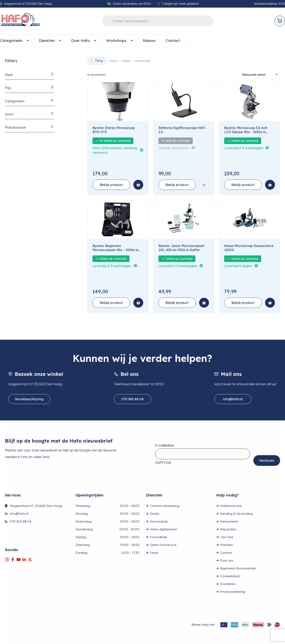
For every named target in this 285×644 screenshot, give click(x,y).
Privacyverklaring (233, 592)
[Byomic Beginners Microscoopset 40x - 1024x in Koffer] (118, 220)
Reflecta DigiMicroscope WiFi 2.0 (182, 130)
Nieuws (149, 41)
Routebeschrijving (29, 399)
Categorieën (14, 41)
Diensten (50, 41)
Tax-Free (227, 537)
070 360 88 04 (133, 399)
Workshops (120, 41)
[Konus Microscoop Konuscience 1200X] (250, 220)
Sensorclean (159, 521)
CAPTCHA (163, 463)
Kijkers (126, 61)
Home (113, 61)
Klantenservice (231, 506)
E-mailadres (165, 445)
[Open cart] (280, 21)
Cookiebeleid (230, 576)
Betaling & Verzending (236, 514)
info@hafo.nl (233, 399)
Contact (173, 41)
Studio (155, 514)
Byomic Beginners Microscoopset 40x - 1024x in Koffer (115, 248)
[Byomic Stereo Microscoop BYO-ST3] (118, 102)
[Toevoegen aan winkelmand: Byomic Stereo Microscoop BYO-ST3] (138, 185)
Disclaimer (228, 584)
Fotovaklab (159, 537)
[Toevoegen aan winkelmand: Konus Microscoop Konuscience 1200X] (270, 303)
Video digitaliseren (164, 529)
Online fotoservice (163, 545)
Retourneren (229, 521)
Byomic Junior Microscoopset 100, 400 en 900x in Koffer (181, 248)
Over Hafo (84, 41)
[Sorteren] (260, 75)
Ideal (154, 553)
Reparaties (228, 529)
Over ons (227, 560)
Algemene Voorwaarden (238, 568)
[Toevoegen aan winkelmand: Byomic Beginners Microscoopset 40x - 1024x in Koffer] (138, 303)
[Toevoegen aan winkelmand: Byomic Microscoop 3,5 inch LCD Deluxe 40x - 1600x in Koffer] (270, 185)
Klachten (227, 545)
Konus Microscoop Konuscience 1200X (249, 248)
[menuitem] (14, 41)
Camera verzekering (165, 506)
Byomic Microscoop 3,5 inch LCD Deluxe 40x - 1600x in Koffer (246, 130)
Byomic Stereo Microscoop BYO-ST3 (114, 130)
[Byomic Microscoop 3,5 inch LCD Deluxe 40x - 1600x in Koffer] (250, 102)
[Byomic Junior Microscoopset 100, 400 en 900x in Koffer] (184, 220)
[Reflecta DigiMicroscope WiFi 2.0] (184, 102)
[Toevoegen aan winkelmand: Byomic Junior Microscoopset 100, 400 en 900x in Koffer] (204, 303)
